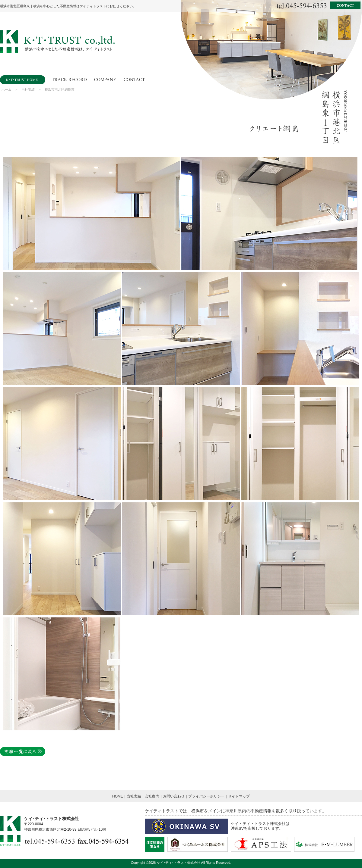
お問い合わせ (174, 796)
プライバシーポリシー (206, 796)
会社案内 (152, 796)
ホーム (6, 89)
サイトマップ (239, 796)
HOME (118, 796)
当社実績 (28, 89)
